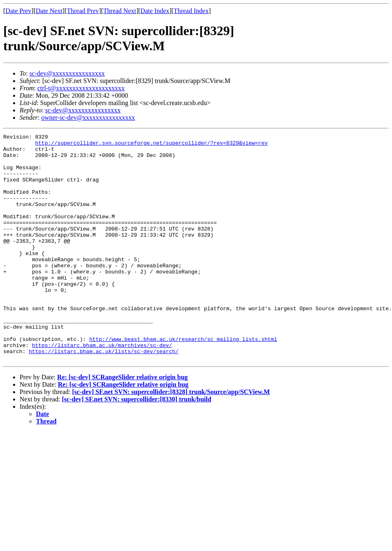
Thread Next (120, 11)
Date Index (155, 11)
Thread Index (191, 11)
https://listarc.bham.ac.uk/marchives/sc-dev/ (102, 388)
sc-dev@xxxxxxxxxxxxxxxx (67, 73)
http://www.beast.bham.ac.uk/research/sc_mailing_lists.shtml (183, 381)
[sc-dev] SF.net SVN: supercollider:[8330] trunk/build (137, 445)
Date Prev (18, 11)
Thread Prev (83, 11)
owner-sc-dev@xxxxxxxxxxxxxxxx (88, 118)
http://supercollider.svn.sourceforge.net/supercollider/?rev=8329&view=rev (151, 145)
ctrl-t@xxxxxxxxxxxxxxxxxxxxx (81, 88)
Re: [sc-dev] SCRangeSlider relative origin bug (122, 422)
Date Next (49, 11)
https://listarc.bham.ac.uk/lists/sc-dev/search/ (104, 395)
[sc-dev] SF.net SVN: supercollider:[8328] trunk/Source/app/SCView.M (171, 437)
